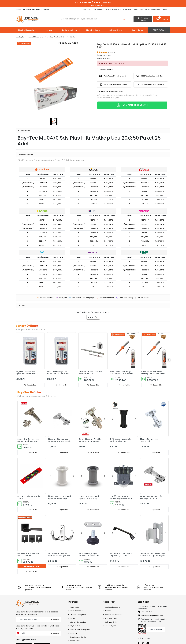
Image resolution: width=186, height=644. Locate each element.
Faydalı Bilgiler (110, 626)
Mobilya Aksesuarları (113, 608)
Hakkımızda (74, 608)
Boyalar (108, 611)
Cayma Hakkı (75, 626)
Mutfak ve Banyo (111, 619)
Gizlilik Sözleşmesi (77, 611)
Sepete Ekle (30, 385)
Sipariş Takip (138, 9)
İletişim (165, 9)
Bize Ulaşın (143, 602)
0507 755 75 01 (145, 612)
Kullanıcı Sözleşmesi (78, 615)
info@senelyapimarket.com (151, 616)
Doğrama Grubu (111, 623)
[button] (162, 19)
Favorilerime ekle (105, 69)
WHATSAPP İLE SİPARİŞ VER (132, 105)
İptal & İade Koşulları (78, 623)
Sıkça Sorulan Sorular (153, 9)
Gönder (55, 620)
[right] (170, 360)
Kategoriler (109, 602)
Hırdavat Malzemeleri (113, 615)
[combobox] (19, 634)
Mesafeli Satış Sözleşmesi (80, 630)
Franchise (74, 634)
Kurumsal (73, 602)
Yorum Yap (93, 317)
